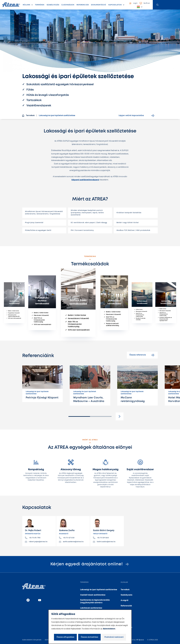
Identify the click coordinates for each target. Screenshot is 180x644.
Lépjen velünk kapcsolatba (137, 116)
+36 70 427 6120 (67, 538)
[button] (140, 7)
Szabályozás (53, 5)
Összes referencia (142, 355)
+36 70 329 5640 (101, 538)
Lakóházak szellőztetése (91, 608)
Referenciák (83, 5)
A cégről (124, 600)
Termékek (40, 6)
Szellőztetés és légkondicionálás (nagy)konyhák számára (95, 601)
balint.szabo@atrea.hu (104, 542)
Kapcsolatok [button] (115, 5)
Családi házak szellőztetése (93, 595)
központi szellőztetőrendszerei (85, 180)
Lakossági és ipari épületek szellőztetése (99, 590)
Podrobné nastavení (114, 637)
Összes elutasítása (89, 637)
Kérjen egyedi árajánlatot (90, 564)
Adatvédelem (109, 629)
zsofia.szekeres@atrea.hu (71, 542)
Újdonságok (68, 5)
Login (133, 3)
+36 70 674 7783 (33, 538)
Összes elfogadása (65, 637)
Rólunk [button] (27, 5)
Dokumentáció (99, 5)
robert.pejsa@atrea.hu (36, 542)
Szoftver (145, 3)
